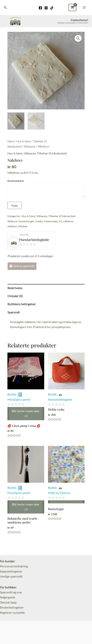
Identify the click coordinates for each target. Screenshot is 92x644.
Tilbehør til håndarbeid (52, 153)
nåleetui (12, 226)
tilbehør (23, 226)
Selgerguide (8, 597)
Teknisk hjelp (8, 602)
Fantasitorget (79, 20)
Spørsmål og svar (11, 592)
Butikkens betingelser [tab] (22, 304)
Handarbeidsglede (34, 240)
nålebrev (68, 221)
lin (60, 221)
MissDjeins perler (19, 399)
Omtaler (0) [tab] (15, 296)
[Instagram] (46, 8)
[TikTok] (52, 8)
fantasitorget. (27, 221)
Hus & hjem (24, 141)
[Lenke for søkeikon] (6, 8)
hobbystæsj (51, 221)
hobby (39, 221)
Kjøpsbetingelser (11, 571)
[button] (78, 38)
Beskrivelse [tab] (15, 288)
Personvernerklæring (14, 566)
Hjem (11, 141)
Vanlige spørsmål (11, 576)
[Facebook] (40, 8)
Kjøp (15, 205)
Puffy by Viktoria (59, 493)
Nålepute (30, 146)
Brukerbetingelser (12, 607)
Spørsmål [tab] (14, 312)
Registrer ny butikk (12, 612)
